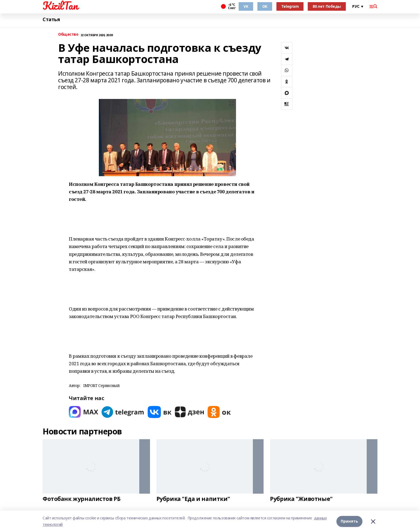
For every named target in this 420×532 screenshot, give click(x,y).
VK (246, 6)
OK (265, 6)
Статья (51, 19)
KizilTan (60, 6)
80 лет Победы (327, 6)
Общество (68, 34)
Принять (349, 521)
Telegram (290, 6)
